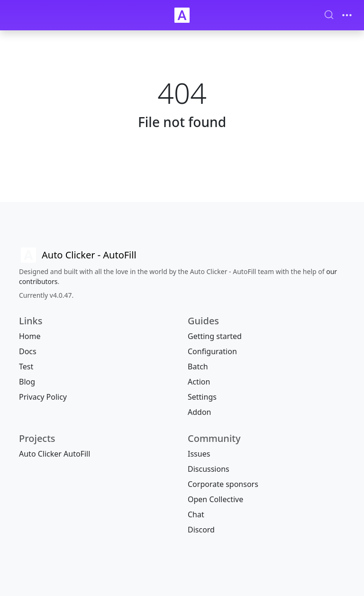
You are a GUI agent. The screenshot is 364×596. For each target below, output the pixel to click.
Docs (28, 351)
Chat (196, 514)
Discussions (209, 469)
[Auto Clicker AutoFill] (78, 255)
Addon (199, 412)
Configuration (212, 351)
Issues (199, 454)
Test (26, 367)
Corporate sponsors (223, 484)
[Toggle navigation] (347, 15)
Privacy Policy (43, 397)
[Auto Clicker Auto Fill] (182, 15)
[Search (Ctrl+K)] (329, 15)
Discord (201, 530)
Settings (202, 397)
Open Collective (215, 499)
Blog (27, 382)
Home (30, 336)
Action (199, 382)
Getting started (215, 336)
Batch (198, 367)
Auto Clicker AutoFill (55, 454)
